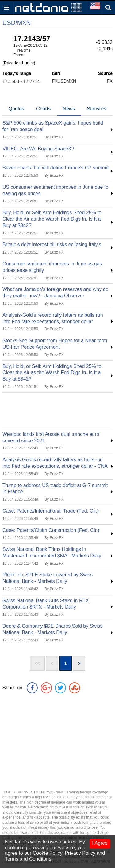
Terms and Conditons (28, 859)
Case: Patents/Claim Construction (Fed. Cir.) (51, 530)
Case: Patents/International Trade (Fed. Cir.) (51, 511)
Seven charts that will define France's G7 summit (56, 168)
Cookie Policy (48, 853)
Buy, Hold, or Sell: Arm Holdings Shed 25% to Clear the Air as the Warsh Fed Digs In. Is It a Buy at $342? (52, 219)
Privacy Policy (80, 853)
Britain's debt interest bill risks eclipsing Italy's (52, 244)
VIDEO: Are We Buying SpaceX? (38, 149)
